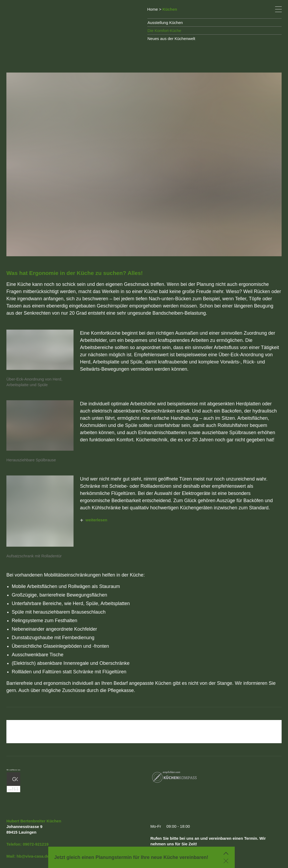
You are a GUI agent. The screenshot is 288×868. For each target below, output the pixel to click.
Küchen (170, 9)
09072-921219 (36, 844)
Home (153, 9)
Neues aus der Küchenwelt (171, 39)
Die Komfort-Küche (165, 31)
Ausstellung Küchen (165, 23)
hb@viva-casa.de (33, 856)
